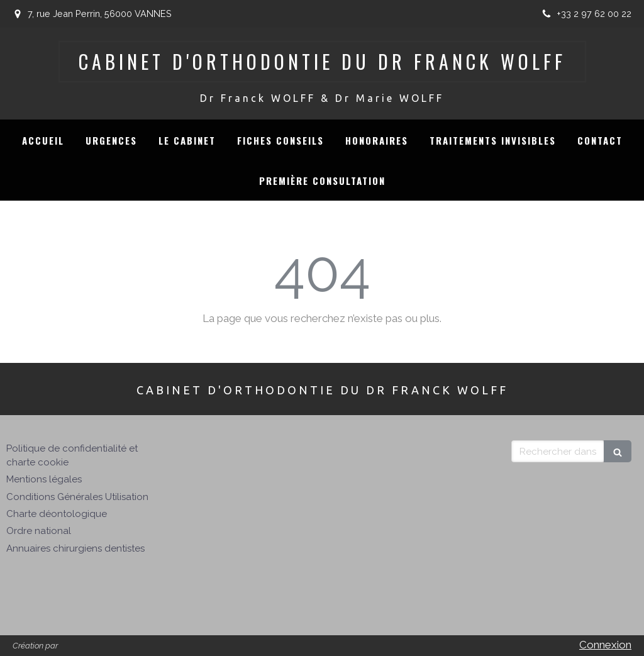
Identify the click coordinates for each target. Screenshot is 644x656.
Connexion (605, 645)
